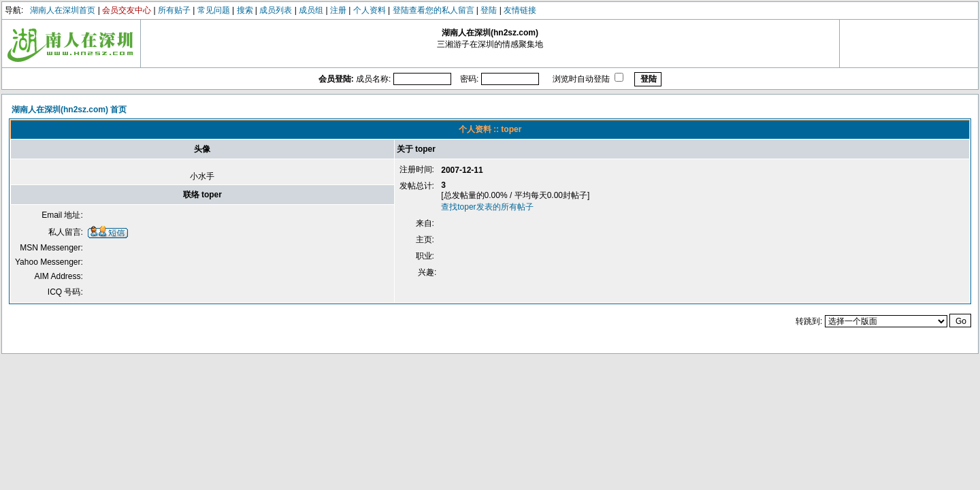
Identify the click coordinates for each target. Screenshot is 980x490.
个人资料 (370, 10)
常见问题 (214, 10)
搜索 (245, 10)
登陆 (489, 10)
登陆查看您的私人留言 (434, 10)
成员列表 (276, 10)
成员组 (311, 10)
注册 (338, 10)
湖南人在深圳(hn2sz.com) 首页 (69, 110)
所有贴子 (174, 10)
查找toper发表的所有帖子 (487, 207)
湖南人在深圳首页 (63, 10)
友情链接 (520, 10)
